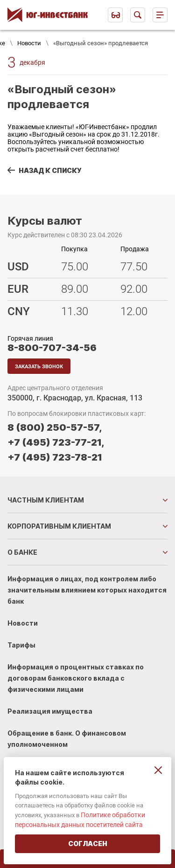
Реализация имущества (50, 711)
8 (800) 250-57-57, (55, 427)
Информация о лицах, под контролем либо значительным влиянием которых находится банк (87, 590)
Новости (29, 43)
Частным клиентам (46, 500)
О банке (22, 552)
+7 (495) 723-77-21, (56, 442)
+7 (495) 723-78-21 (55, 457)
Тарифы (21, 645)
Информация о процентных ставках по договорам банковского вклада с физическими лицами (76, 678)
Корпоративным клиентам (59, 526)
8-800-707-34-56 (52, 348)
